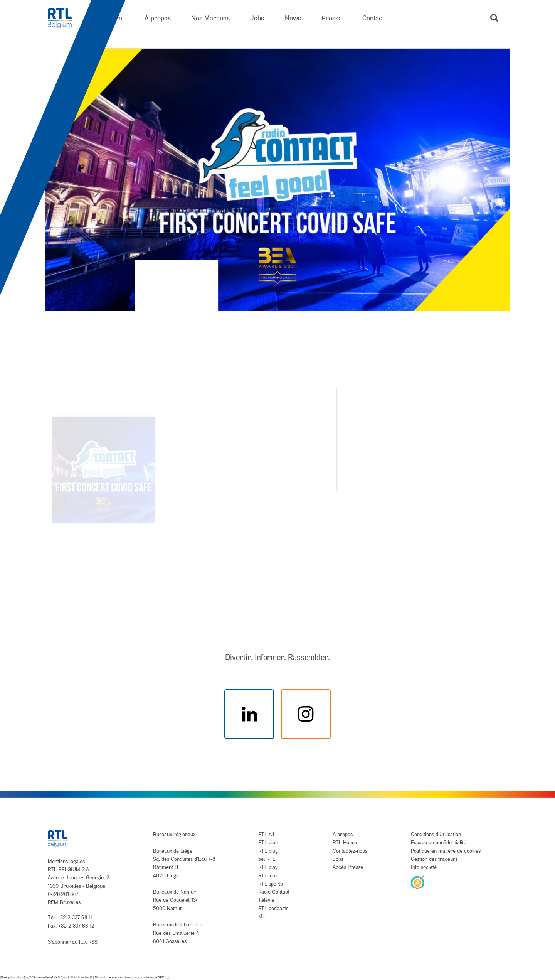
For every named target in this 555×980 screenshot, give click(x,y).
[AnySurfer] (418, 882)
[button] (494, 18)
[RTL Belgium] (65, 18)
